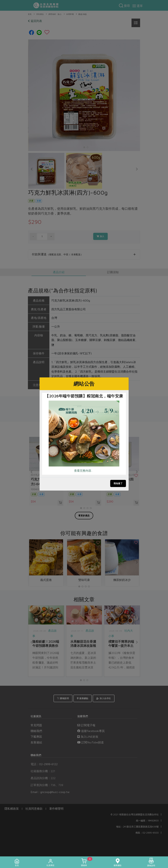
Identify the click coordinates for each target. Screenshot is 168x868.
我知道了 (118, 483)
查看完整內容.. (83, 471)
